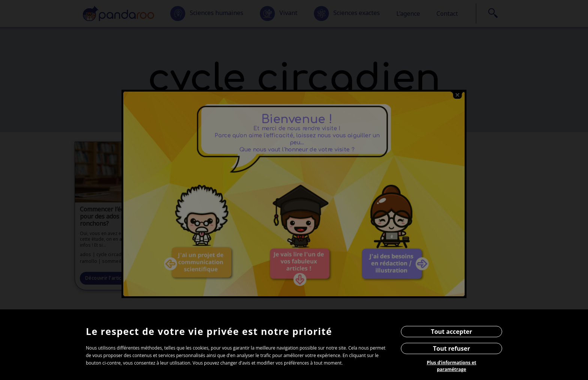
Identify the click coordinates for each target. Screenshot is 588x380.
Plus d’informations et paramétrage (451, 366)
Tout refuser (452, 348)
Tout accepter (451, 332)
